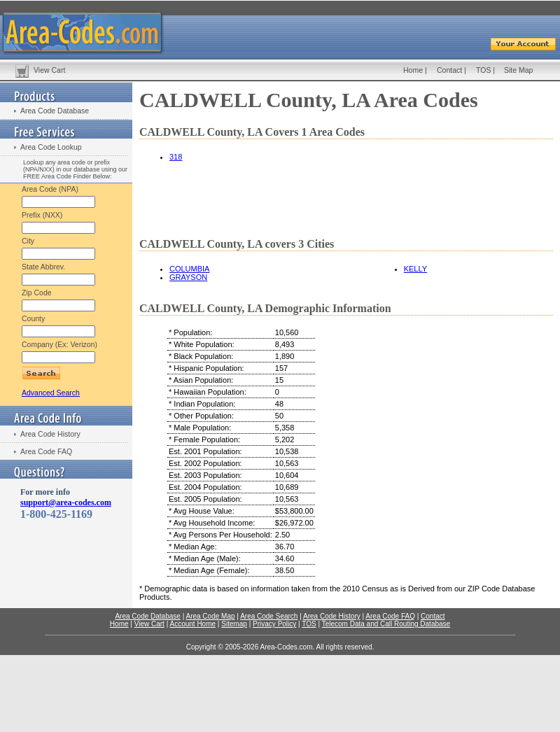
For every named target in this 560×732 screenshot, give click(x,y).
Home (413, 70)
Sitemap (234, 624)
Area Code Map (210, 616)
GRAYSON (188, 277)
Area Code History (50, 434)
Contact (449, 70)
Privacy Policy (274, 624)
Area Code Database (55, 111)
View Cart (49, 70)
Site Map (518, 70)
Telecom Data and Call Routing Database (386, 624)
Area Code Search (269, 616)
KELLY (415, 269)
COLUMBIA (189, 269)
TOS (483, 70)
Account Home (192, 624)
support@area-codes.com (66, 502)
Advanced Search (51, 393)
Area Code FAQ (46, 451)
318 (176, 157)
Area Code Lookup (51, 147)
